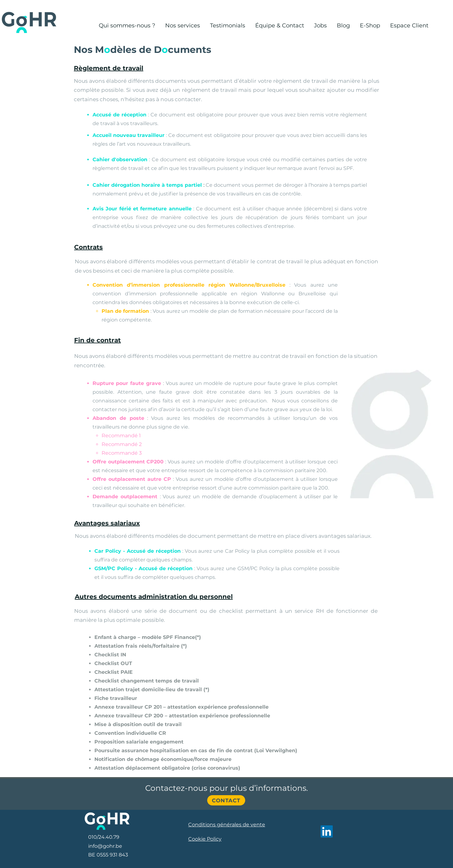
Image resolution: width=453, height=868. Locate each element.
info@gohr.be (105, 846)
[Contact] (226, 800)
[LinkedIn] (327, 831)
